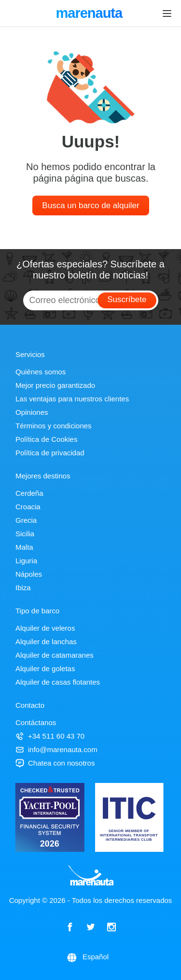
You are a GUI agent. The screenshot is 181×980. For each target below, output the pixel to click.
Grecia (26, 520)
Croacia (28, 507)
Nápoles (29, 574)
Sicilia (25, 534)
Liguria (26, 561)
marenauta (90, 14)
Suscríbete (127, 299)
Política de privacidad (50, 453)
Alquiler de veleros (45, 628)
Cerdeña (29, 493)
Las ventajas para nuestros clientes (72, 399)
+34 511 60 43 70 (50, 736)
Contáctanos (36, 722)
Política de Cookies (46, 439)
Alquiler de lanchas (46, 642)
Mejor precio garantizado (55, 385)
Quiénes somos (41, 372)
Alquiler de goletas (45, 669)
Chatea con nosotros (55, 763)
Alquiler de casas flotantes (58, 682)
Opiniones (32, 412)
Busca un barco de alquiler (90, 205)
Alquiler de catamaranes (55, 655)
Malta (24, 547)
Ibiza (23, 588)
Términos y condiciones (54, 426)
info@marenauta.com (56, 749)
